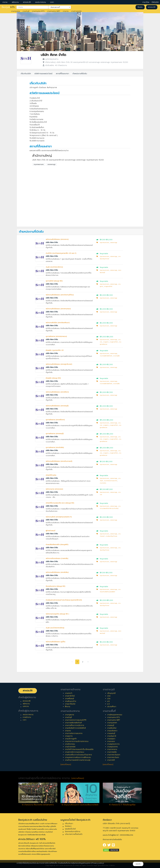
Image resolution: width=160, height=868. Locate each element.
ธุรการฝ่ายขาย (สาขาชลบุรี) (55, 434)
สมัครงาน (15, 2)
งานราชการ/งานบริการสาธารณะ (77, 741)
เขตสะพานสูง (51, 164)
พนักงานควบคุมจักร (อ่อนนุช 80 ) (57, 614)
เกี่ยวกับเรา (69, 824)
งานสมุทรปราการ (113, 744)
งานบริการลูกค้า (71, 739)
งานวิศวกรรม (70, 744)
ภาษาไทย (146, 2)
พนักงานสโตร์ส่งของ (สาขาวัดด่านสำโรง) (60, 295)
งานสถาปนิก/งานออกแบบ (75, 752)
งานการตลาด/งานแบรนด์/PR (76, 720)
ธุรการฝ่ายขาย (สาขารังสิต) (55, 447)
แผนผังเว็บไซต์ (70, 829)
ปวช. (109, 699)
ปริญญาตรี (111, 693)
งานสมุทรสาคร (112, 747)
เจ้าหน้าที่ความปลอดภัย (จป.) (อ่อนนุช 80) (60, 503)
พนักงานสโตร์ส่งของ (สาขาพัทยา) (57, 392)
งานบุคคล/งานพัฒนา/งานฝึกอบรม (78, 757)
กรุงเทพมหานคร (39, 164)
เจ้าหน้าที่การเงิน (51, 475)
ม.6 (108, 701)
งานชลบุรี (111, 725)
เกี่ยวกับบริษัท (26, 74)
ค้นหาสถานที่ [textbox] (58, 7)
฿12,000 (109, 240)
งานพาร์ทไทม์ (70, 696)
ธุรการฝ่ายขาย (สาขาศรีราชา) (55, 420)
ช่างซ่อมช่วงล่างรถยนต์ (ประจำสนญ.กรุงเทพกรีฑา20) (64, 600)
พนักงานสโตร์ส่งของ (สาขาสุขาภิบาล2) (59, 364)
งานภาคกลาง (112, 749)
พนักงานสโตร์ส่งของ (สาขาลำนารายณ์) (59, 461)
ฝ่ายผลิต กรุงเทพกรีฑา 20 (55, 350)
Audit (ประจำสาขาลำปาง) (54, 267)
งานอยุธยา (111, 739)
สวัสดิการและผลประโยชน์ (43, 74)
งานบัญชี (26, 11)
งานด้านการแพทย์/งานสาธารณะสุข (78, 760)
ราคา (52, 2)
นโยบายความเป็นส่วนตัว (74, 834)
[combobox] (32, 7)
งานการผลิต (116, 356)
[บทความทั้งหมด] (78, 778)
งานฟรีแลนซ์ (69, 699)
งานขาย (66, 11)
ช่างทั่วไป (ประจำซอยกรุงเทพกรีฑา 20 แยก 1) (61, 253)
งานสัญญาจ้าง (71, 701)
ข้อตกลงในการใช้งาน (73, 832)
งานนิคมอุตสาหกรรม (115, 715)
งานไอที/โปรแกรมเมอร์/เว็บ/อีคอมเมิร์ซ (79, 749)
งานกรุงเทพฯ (112, 723)
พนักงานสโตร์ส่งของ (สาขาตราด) (57, 239)
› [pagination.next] (88, 662)
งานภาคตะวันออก (114, 755)
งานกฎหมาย (69, 715)
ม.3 (108, 704)
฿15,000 (103, 337)
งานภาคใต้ (111, 760)
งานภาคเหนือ (112, 752)
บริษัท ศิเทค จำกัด (53, 55)
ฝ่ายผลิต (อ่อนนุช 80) (53, 378)
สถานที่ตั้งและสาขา (62, 74)
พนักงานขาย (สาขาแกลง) (54, 489)
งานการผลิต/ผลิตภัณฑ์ (106, 356)
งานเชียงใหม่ (112, 728)
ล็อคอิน (140, 7)
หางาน (5, 2)
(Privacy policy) (98, 863)
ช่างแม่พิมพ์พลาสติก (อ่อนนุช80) (57, 545)
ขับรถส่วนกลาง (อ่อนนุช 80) (55, 586)
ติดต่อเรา (68, 826)
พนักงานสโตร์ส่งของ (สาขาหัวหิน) (57, 572)
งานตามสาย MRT (54, 11)
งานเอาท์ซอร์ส (70, 704)
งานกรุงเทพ (15, 11)
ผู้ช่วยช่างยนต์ (50, 531)
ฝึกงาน (68, 707)
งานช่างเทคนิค (76, 11)
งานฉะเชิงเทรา (112, 731)
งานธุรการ (106, 342)
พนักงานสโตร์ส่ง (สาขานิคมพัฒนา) (58, 323)
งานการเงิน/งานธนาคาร (110, 481)
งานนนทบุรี (111, 733)
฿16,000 (110, 337)
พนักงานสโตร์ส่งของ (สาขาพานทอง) (58, 309)
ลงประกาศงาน (40, 2)
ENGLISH (155, 2)
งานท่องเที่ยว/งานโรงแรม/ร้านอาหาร (78, 755)
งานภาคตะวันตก (113, 757)
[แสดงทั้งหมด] (66, 764)
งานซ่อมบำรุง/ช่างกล (111, 536)
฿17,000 (110, 489)
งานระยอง (111, 741)
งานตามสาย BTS (38, 11)
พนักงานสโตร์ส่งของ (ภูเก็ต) (55, 642)
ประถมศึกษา (112, 707)
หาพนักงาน (27, 717)
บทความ (26, 706)
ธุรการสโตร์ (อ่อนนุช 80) (54, 281)
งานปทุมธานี (112, 736)
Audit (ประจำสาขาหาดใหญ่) (55, 628)
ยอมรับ (138, 864)
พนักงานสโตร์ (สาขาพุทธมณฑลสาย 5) (59, 517)
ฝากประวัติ (27, 2)
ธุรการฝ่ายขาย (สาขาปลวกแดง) (56, 336)
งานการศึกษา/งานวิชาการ (75, 725)
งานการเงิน (103, 483)
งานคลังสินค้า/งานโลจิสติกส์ (75, 728)
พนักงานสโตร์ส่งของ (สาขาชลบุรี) (57, 406)
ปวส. (109, 696)
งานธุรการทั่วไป (108, 286)
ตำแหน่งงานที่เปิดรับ (80, 74)
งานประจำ (69, 693)
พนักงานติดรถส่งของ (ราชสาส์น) (57, 558)
